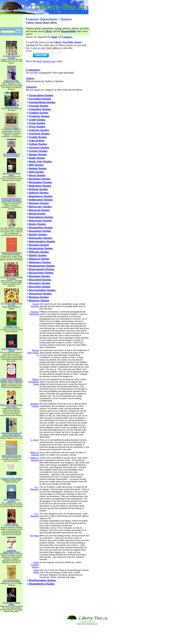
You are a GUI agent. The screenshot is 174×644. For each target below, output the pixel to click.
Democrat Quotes (39, 210)
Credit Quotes (37, 120)
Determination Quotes (42, 242)
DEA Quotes (36, 165)
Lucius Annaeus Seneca (35, 565)
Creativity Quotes (39, 116)
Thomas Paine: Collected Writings (12, 603)
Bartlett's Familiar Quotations (11, 252)
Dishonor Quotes (39, 301)
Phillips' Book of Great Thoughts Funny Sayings (11, 405)
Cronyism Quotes (39, 134)
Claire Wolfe (36, 571)
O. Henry (35, 440)
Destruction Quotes (40, 238)
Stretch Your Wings (12, 106)
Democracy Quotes (40, 207)
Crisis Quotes (37, 127)
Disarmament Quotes (41, 269)
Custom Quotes (38, 151)
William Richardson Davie (34, 382)
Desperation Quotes (41, 228)
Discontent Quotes (40, 280)
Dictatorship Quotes (41, 248)
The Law (12, 226)
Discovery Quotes (39, 283)
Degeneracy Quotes (41, 196)
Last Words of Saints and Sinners (12, 174)
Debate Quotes (38, 168)
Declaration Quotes (40, 182)
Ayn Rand (34, 536)
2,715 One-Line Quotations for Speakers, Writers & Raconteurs (11, 379)
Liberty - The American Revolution (11, 500)
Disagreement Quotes (42, 266)
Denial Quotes (37, 214)
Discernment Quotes (41, 273)
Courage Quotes (38, 106)
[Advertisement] (87, 634)
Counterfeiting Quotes (42, 102)
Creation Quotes (38, 113)
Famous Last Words (11, 80)
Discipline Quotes (39, 276)
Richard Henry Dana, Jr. (33, 353)
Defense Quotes (38, 189)
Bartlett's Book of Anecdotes (11, 455)
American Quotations (11, 127)
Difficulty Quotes (39, 252)
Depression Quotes (40, 221)
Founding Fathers (11, 523)
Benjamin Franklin (35, 405)
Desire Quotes (37, 224)
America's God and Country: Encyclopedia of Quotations (11, 199)
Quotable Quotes (12, 326)
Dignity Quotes (38, 255)
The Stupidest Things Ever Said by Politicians (11, 277)
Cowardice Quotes (40, 109)
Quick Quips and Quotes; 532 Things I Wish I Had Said (11, 433)
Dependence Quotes (41, 217)
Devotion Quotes (39, 245)
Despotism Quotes (40, 231)
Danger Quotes (38, 155)
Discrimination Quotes (42, 290)
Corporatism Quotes (41, 95)
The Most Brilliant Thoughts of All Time (11, 349)
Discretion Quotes (40, 287)
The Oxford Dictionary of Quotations (11, 56)
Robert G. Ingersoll (34, 454)
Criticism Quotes (39, 130)
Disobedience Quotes (42, 584)
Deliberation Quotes (41, 200)
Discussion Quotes (40, 294)
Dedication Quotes (40, 186)
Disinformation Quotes (42, 580)
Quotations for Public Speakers (12, 478)
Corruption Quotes (40, 99)
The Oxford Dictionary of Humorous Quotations (11, 154)
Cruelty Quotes (38, 137)
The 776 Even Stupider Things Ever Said (11, 304)
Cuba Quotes (37, 141)
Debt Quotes (36, 172)
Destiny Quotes (38, 235)
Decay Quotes (37, 175)
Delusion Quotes (39, 203)
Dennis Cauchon (35, 305)
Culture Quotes (38, 144)
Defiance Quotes (39, 193)
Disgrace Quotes (39, 297)
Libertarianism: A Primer (11, 551)
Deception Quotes (40, 179)
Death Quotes (37, 158)
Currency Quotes (39, 148)
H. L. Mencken (35, 488)
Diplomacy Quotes (40, 262)
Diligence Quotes (39, 259)
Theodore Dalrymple (34, 313)
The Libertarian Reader (11, 579)
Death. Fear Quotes (40, 162)
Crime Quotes (37, 123)
